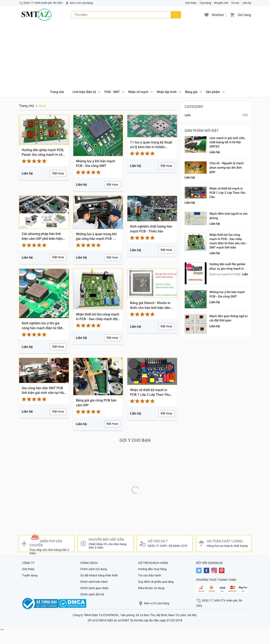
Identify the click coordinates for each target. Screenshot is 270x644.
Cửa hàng (205, 3)
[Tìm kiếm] (176, 15)
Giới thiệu (191, 3)
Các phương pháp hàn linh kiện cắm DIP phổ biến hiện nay (42, 236)
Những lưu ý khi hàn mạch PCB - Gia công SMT (96, 163)
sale (188, 115)
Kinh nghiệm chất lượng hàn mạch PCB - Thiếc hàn (151, 229)
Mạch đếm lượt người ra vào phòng (229, 216)
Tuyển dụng (30, 576)
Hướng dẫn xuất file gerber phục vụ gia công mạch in (227, 266)
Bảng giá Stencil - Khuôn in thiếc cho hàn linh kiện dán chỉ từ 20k (150, 306)
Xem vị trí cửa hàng (81, 3)
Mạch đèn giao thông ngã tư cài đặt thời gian (229, 318)
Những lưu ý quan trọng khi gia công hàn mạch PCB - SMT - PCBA (96, 237)
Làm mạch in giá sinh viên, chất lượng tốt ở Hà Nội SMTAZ (227, 142)
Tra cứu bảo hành (150, 576)
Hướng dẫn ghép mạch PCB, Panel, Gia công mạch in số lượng (43, 153)
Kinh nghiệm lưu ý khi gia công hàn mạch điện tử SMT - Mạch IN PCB (44, 326)
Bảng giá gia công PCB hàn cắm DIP (96, 403)
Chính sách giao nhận (94, 588)
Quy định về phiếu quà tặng (156, 582)
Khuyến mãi (221, 3)
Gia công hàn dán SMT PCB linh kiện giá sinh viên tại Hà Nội (43, 391)
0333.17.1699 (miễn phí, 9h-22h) (43, 3)
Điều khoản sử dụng (151, 588)
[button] (207, 15)
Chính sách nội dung (93, 569)
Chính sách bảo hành (94, 582)
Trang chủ (57, 92)
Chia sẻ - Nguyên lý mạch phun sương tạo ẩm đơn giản (227, 167)
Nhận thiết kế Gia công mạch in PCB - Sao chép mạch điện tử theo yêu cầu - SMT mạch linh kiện (98, 317)
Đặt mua (58, 173)
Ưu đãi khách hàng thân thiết (99, 576)
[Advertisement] (135, 55)
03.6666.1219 (178, 546)
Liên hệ (247, 3)
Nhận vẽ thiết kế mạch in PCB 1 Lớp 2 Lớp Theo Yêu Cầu (150, 393)
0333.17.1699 (157, 546)
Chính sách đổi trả (92, 595)
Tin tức (235, 3)
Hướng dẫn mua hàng (152, 569)
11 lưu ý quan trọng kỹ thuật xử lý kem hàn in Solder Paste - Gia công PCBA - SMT (152, 145)
